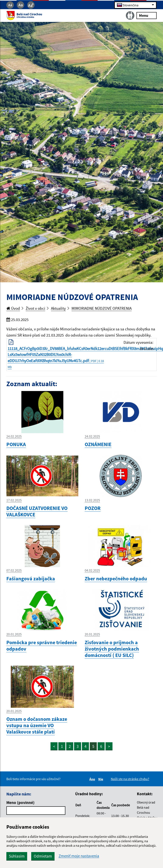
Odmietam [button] (43, 856)
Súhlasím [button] (17, 856)
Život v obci (35, 308)
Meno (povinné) (20, 802)
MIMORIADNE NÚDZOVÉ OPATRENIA (102, 308)
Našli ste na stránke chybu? (130, 779)
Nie (101, 779)
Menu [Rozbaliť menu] (147, 15)
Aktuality (58, 308)
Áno (93, 779)
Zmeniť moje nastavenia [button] (79, 856)
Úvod (13, 308)
